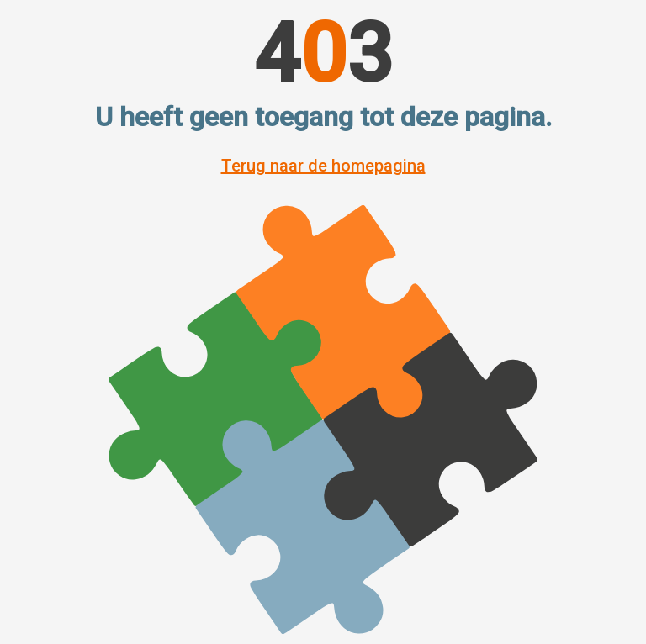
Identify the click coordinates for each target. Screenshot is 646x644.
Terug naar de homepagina (323, 166)
